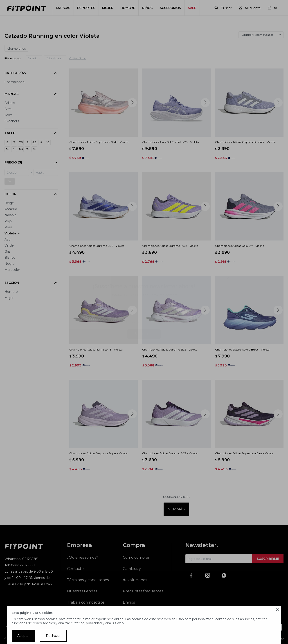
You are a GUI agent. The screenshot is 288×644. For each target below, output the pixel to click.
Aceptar (24, 636)
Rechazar (53, 636)
